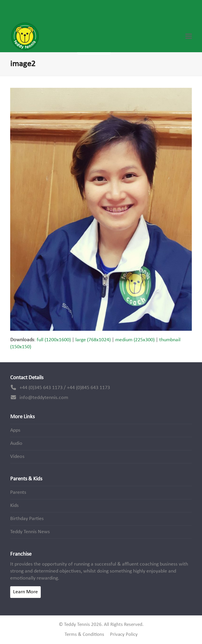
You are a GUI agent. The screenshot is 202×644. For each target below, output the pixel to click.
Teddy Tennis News (30, 532)
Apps (15, 430)
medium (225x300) (135, 340)
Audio (16, 443)
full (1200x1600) (54, 340)
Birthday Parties (27, 519)
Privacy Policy (124, 635)
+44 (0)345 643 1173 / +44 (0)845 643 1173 (65, 388)
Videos (17, 457)
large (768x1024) (93, 340)
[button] (189, 36)
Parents (18, 492)
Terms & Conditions (84, 635)
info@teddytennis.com (44, 398)
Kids (14, 506)
